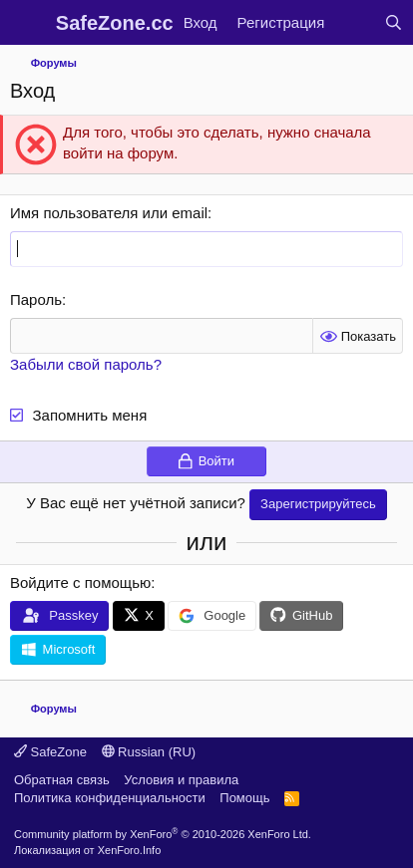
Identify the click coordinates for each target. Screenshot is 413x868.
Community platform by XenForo (163, 834)
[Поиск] (394, 22)
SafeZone (50, 752)
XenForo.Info (130, 850)
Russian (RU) (149, 752)
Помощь (244, 798)
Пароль (36, 299)
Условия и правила (181, 780)
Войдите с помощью (80, 582)
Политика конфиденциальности (110, 798)
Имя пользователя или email (109, 213)
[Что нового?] (354, 22)
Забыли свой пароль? (86, 364)
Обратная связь (62, 780)
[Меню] (27, 23)
